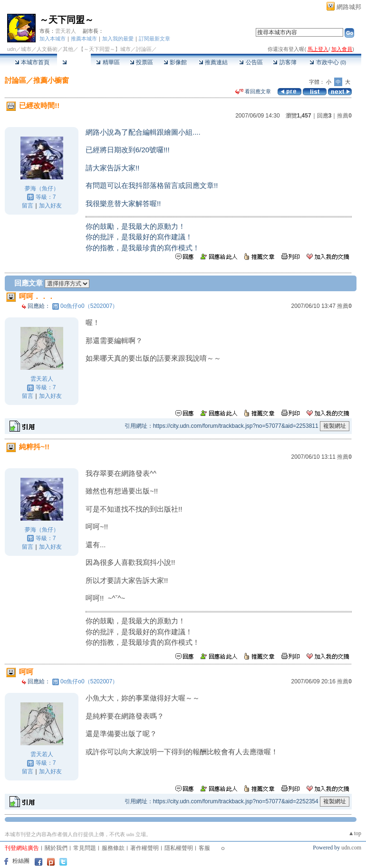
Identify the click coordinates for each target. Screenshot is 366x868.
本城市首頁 (32, 62)
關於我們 (56, 848)
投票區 (141, 62)
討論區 (74, 62)
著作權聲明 (144, 848)
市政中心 (328, 62)
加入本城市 (53, 39)
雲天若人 (66, 31)
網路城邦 (349, 7)
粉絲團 (21, 861)
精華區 (108, 62)
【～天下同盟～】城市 (105, 49)
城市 (26, 49)
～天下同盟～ (67, 20)
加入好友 (50, 206)
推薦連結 (213, 62)
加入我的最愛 (118, 39)
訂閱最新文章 (154, 39)
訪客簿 (284, 62)
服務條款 (113, 848)
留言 (28, 206)
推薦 (344, 116)
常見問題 (85, 848)
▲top (355, 833)
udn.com (351, 848)
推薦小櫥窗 (51, 80)
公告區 (251, 62)
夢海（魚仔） (42, 188)
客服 (204, 848)
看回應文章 (253, 91)
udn (11, 49)
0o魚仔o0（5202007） (89, 306)
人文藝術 (47, 49)
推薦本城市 (84, 39)
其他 (68, 49)
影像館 (175, 62)
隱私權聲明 (179, 848)
